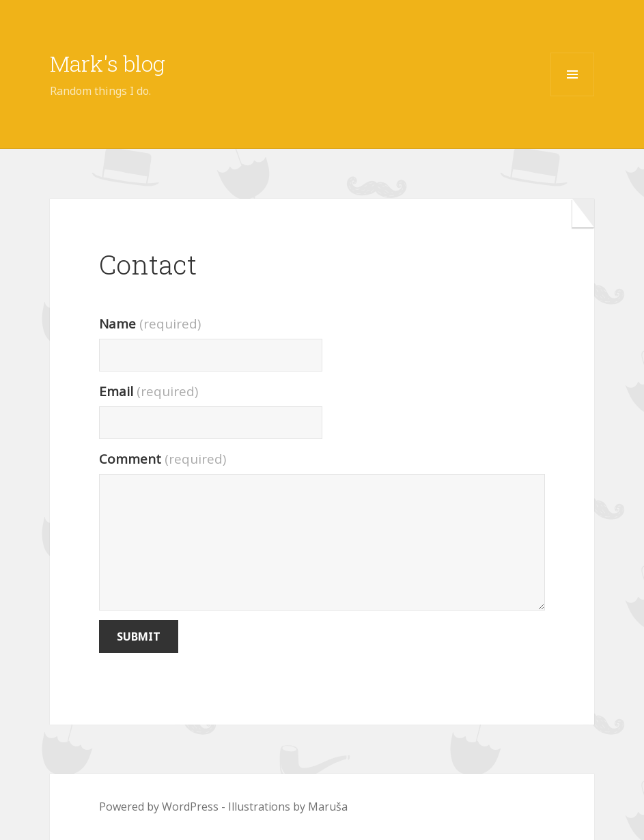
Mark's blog (108, 63)
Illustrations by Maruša (288, 807)
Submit (139, 636)
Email (149, 391)
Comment (163, 459)
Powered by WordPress (159, 807)
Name (150, 324)
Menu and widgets (573, 96)
